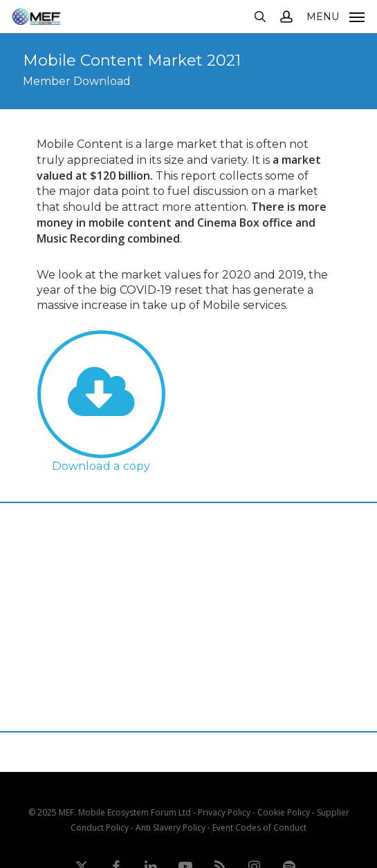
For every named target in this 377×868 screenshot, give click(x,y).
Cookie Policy (284, 812)
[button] (335, 15)
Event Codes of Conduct (259, 828)
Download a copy (101, 466)
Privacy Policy (224, 812)
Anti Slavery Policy (171, 828)
